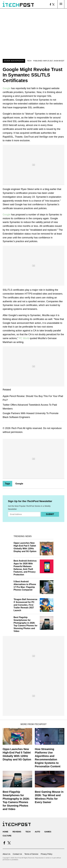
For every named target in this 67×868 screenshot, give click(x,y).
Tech (29, 61)
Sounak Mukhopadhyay (14, 61)
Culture (7, 836)
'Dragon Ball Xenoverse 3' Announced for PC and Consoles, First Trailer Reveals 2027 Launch (25, 605)
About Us (7, 854)
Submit (50, 514)
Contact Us (17, 854)
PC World (24, 338)
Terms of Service (31, 854)
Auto (37, 832)
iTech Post (17, 428)
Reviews (17, 832)
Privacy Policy (46, 854)
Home (5, 832)
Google (7, 88)
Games (48, 832)
